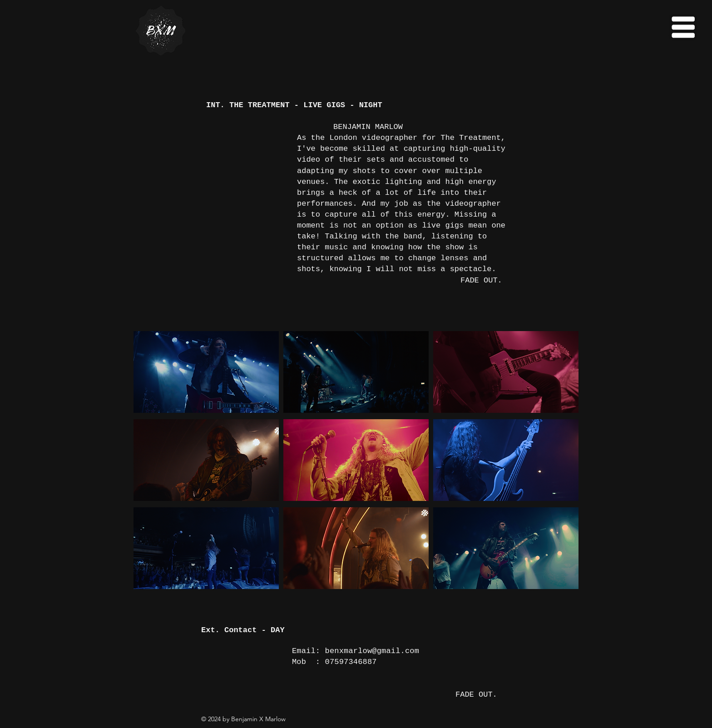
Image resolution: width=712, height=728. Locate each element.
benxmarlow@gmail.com (372, 651)
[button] (683, 27)
